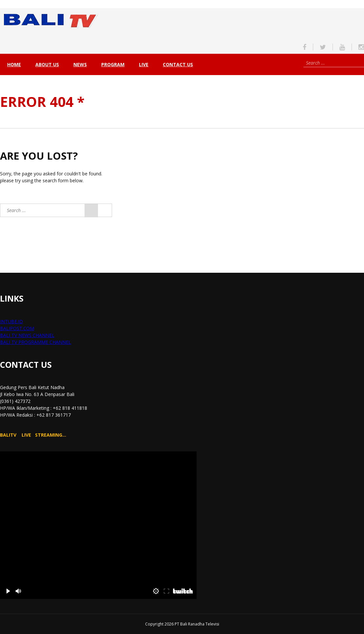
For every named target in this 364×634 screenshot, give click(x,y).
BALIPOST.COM (17, 328)
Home (14, 64)
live (144, 64)
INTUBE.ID (11, 321)
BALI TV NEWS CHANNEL (27, 335)
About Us (47, 64)
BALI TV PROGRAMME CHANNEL (36, 342)
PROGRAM (113, 64)
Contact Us (178, 64)
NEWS (80, 64)
